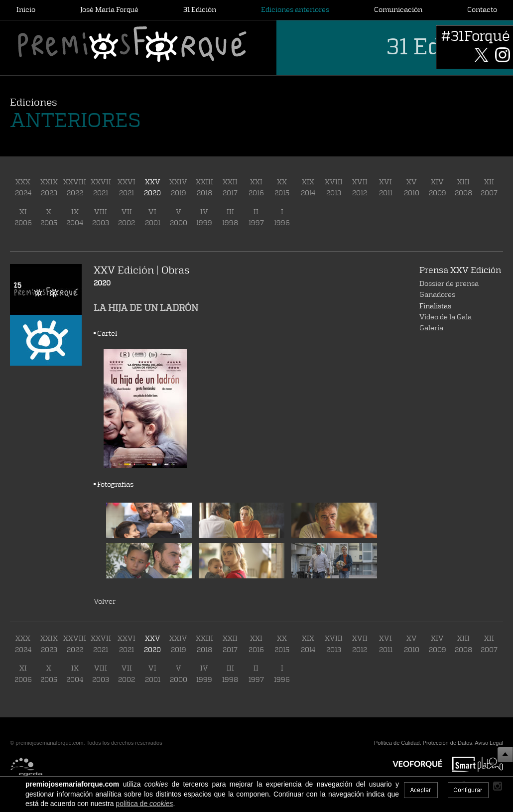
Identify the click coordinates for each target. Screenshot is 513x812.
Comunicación (398, 9)
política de (144, 804)
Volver (105, 601)
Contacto (482, 9)
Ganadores (437, 294)
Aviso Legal (489, 743)
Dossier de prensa (449, 283)
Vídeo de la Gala (446, 317)
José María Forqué (109, 9)
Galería (431, 328)
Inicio (26, 9)
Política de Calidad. (398, 743)
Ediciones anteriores (295, 9)
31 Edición (200, 9)
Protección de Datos (448, 743)
